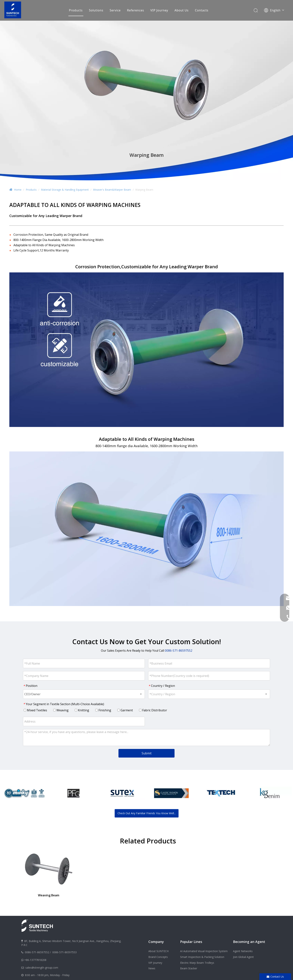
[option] (24, 793)
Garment (125, 710)
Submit (147, 753)
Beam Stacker (189, 968)
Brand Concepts (158, 957)
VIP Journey (159, 10)
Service (115, 10)
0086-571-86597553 (64, 952)
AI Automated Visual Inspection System (204, 951)
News (152, 968)
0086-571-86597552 (37, 952)
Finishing (103, 710)
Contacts (202, 10)
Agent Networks (243, 951)
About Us (182, 10)
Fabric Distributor (153, 710)
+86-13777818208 (35, 960)
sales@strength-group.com (42, 968)
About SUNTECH (158, 951)
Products (76, 10)
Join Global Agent (243, 957)
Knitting (82, 710)
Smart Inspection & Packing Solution (202, 957)
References (136, 10)
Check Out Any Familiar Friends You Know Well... (147, 813)
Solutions (96, 10)
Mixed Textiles (35, 710)
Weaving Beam (49, 895)
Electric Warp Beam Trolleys (197, 963)
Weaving (61, 710)
